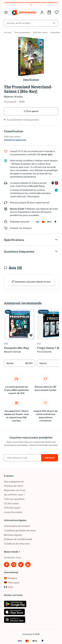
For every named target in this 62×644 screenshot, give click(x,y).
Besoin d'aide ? (18, 209)
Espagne (11, 578)
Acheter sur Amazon (21, 228)
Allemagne (12, 583)
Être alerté (31, 111)
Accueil (8, 32)
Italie (9, 587)
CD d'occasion (11, 503)
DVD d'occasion (40, 32)
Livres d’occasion (13, 512)
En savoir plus (45, 155)
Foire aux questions (14, 499)
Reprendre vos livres (15, 490)
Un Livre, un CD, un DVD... (31, 23)
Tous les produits (22, 32)
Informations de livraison (17, 526)
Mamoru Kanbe (13, 97)
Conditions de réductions (17, 544)
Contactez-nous (12, 558)
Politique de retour (14, 486)
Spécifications (31, 80)
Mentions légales (13, 535)
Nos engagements (14, 482)
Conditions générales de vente (20, 531)
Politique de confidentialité (18, 539)
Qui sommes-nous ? (14, 495)
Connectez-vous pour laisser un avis (31, 282)
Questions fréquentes (31, 252)
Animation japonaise (15, 140)
